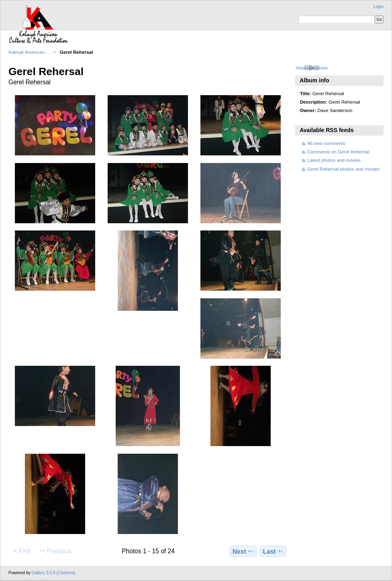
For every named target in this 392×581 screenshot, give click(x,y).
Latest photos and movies (334, 160)
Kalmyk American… (29, 52)
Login (379, 7)
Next (243, 551)
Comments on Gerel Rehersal (338, 152)
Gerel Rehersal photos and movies (343, 169)
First (21, 551)
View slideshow (312, 68)
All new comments (326, 143)
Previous (55, 551)
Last (273, 551)
